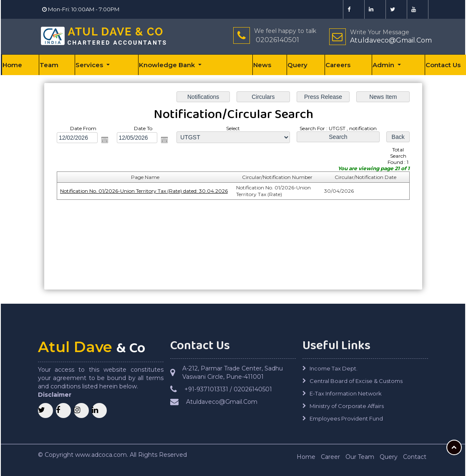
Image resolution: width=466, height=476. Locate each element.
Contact (415, 457)
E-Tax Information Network (346, 393)
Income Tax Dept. (334, 368)
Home (12, 65)
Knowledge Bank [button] (168, 65)
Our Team (360, 457)
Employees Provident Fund (346, 418)
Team (49, 65)
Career (330, 457)
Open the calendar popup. (105, 140)
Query (297, 65)
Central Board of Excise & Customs (356, 381)
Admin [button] (384, 65)
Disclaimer (55, 395)
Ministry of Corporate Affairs (347, 406)
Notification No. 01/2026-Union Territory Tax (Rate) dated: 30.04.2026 (144, 191)
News (262, 65)
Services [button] (90, 65)
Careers (338, 65)
